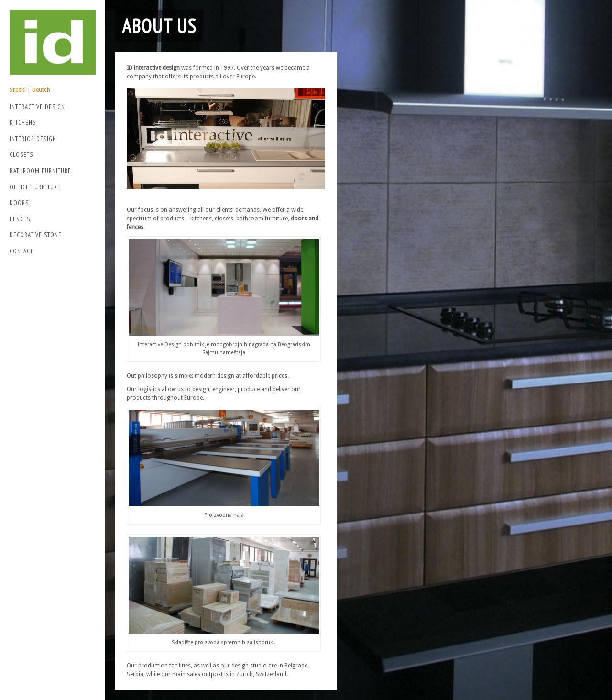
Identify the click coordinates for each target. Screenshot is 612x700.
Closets (21, 155)
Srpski (18, 90)
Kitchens (23, 123)
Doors (19, 203)
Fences (20, 219)
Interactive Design (50, 108)
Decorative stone (36, 235)
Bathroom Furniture (40, 171)
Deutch (41, 90)
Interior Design (33, 139)
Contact (21, 251)
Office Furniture (35, 187)
